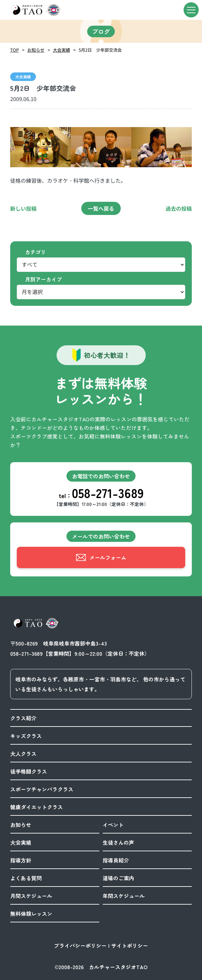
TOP (14, 50)
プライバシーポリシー (80, 945)
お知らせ (36, 50)
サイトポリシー (130, 945)
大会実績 (62, 50)
